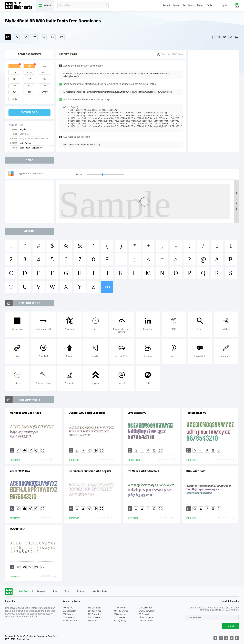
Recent (166, 6)
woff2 (45, 72)
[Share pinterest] (231, 37)
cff (44, 86)
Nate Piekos (25, 143)
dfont (44, 92)
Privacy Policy (120, 621)
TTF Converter (120, 608)
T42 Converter (94, 617)
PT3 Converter (120, 614)
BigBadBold (37, 148)
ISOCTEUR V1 (18, 529)
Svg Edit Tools (94, 608)
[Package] (44, 37)
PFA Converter (69, 614)
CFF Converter (69, 617)
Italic (28, 148)
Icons (176, 6)
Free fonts (20, 6)
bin (44, 79)
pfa (29, 79)
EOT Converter (95, 611)
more (107, 287)
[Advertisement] (213, 101)
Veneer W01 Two (20, 471)
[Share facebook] (212, 37)
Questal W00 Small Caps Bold (87, 413)
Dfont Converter (146, 617)
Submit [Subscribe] (230, 626)
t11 (29, 92)
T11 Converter (120, 617)
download (29, 112)
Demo (200, 6)
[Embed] (37, 450)
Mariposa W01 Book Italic (25, 413)
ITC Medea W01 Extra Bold (143, 471)
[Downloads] (24, 450)
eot (14, 72)
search (106, 5)
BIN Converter (94, 614)
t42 (14, 92)
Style (55, 592)
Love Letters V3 (137, 413)
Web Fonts (24, 592)
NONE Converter (70, 621)
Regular (23, 130)
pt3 (14, 86)
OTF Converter (145, 608)
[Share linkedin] (237, 37)
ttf (14, 66)
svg (44, 66)
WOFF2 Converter (147, 611)
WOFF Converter (121, 611)
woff (29, 72)
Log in (224, 6)
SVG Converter (69, 611)
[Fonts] (62, 37)
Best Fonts (188, 6)
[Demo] (26, 37)
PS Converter (145, 614)
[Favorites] (17, 37)
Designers (41, 592)
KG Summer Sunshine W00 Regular (90, 471)
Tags (67, 592)
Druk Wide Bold (196, 471)
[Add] (8, 37)
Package (80, 592)
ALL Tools (92, 621)
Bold (22, 148)
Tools (209, 6)
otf (14, 79)
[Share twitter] (225, 37)
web (29, 66)
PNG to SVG (68, 608)
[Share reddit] (218, 37)
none (14, 99)
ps (29, 86)
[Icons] (53, 37)
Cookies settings (146, 621)
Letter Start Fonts (99, 592)
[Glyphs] (35, 37)
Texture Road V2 (196, 413)
